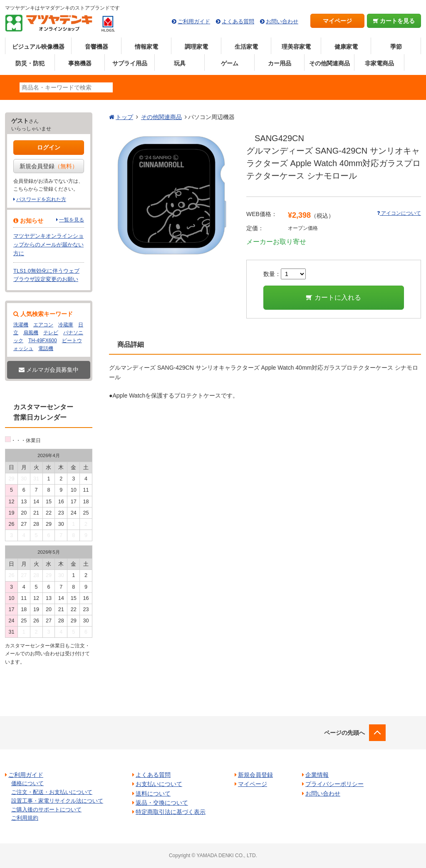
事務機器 (80, 63)
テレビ (51, 333)
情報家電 (146, 47)
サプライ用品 (130, 63)
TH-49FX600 (43, 341)
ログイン (49, 147)
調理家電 (196, 47)
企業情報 (317, 775)
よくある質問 (238, 21)
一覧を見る (72, 220)
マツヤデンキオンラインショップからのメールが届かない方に (48, 245)
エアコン (43, 325)
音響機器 (97, 47)
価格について (27, 783)
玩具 (180, 63)
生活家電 (246, 47)
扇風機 (31, 333)
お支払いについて (159, 784)
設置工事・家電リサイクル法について (57, 801)
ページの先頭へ (344, 733)
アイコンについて (399, 213)
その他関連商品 (329, 63)
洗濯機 (21, 325)
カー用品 (280, 63)
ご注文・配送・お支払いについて (52, 792)
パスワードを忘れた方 (41, 199)
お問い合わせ (282, 21)
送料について (153, 793)
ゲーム (230, 63)
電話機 (46, 348)
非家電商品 (379, 63)
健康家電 (346, 47)
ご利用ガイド (194, 21)
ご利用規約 (25, 818)
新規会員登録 (49, 166)
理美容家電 (296, 47)
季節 (396, 47)
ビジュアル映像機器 (38, 47)
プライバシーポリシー (334, 784)
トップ (124, 117)
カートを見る (394, 21)
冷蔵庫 (66, 325)
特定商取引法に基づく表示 (171, 812)
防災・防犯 (30, 63)
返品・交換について (162, 803)
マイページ (337, 21)
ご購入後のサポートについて (46, 810)
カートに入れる (333, 297)
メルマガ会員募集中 (49, 370)
